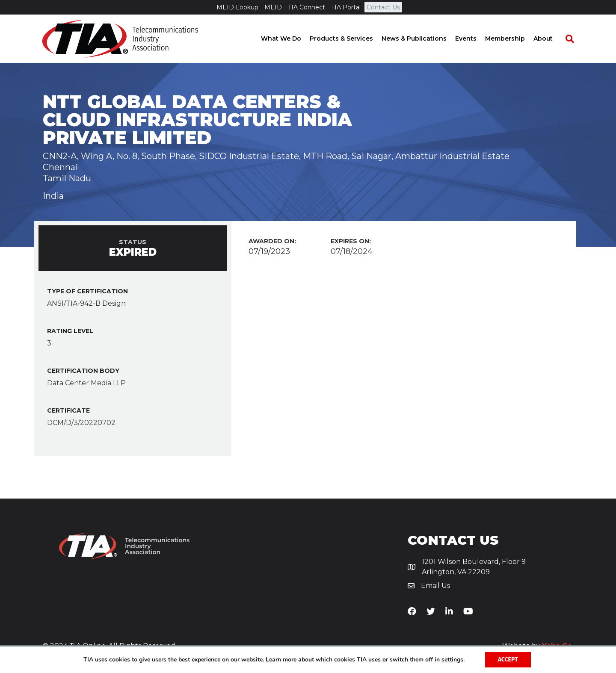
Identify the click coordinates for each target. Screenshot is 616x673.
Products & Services (349, 38)
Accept (508, 660)
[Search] (573, 39)
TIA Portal (346, 7)
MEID (273, 7)
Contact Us (383, 7)
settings (452, 660)
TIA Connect (307, 7)
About (551, 38)
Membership (513, 38)
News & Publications (422, 38)
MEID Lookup (237, 7)
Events (474, 38)
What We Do (289, 38)
